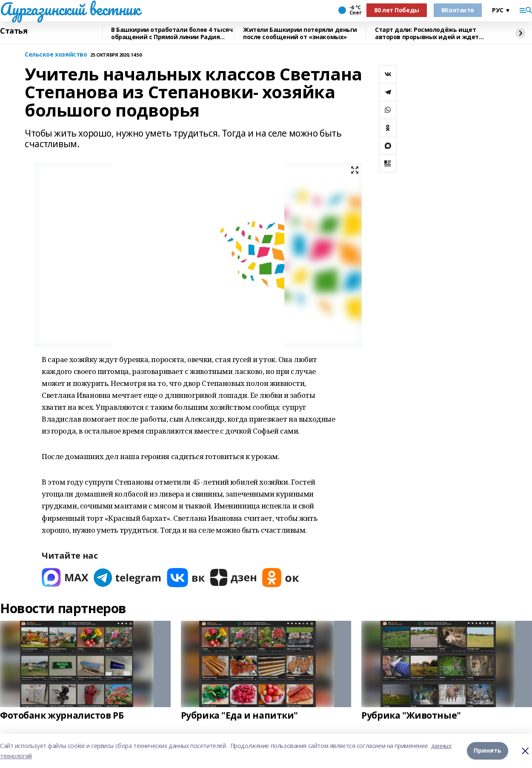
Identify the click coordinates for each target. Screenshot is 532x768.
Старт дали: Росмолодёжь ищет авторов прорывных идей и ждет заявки (427, 33)
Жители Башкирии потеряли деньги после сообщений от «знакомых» (300, 33)
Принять (488, 751)
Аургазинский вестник (70, 9)
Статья (14, 31)
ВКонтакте (458, 10)
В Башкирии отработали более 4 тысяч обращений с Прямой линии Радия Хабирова (172, 33)
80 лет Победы (397, 10)
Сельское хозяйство (56, 55)
